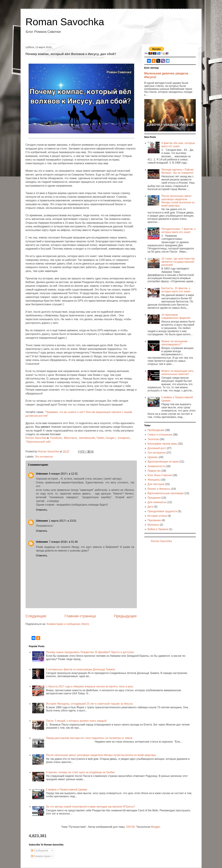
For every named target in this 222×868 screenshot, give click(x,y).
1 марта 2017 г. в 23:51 (63, 521)
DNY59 (131, 827)
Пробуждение (156, 430)
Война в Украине (158, 529)
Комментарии (41, 856)
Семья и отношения (160, 435)
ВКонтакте (70, 438)
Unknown (42, 474)
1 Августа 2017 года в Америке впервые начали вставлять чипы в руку (89, 686)
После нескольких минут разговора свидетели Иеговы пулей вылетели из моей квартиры (101, 755)
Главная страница (80, 616)
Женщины (154, 480)
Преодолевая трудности (162, 511)
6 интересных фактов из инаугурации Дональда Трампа (80, 669)
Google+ (111, 438)
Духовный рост (157, 448)
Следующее (36, 616)
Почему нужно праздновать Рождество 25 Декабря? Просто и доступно (90, 652)
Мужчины (153, 525)
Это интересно (44, 457)
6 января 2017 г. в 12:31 (63, 474)
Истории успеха (157, 516)
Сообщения (40, 851)
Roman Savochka (65, 22)
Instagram (124, 438)
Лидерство (154, 471)
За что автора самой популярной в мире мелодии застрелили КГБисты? (90, 807)
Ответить (42, 510)
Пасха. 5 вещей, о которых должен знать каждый (76, 721)
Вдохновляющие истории (163, 462)
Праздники (154, 498)
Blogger (156, 827)
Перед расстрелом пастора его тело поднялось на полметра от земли (89, 738)
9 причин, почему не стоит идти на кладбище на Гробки (80, 772)
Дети (151, 507)
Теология (153, 439)
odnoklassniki (87, 438)
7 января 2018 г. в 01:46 (63, 542)
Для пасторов (156, 484)
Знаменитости (156, 466)
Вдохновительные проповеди (166, 493)
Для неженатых (157, 502)
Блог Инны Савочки (160, 475)
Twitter (100, 438)
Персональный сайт (39, 442)
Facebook (56, 438)
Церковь (153, 457)
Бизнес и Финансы (159, 489)
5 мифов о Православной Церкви (67, 790)
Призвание (154, 520)
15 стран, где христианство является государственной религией (178, 262)
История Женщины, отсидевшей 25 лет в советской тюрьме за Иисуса (89, 704)
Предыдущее (125, 616)
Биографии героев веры (162, 444)
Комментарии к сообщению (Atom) (68, 624)
